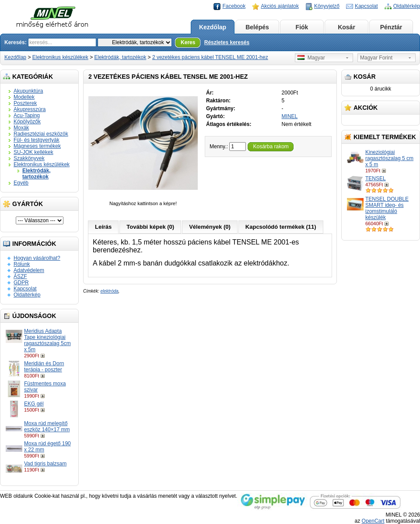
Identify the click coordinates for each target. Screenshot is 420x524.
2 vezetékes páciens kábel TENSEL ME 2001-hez (210, 57)
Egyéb (21, 183)
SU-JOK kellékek (33, 152)
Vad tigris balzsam (45, 464)
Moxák (21, 128)
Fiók (302, 27)
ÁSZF (20, 276)
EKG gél (34, 404)
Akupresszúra (30, 109)
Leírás (103, 227)
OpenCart (373, 521)
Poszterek (25, 103)
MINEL (290, 116)
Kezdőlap (213, 27)
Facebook (234, 6)
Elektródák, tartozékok (120, 57)
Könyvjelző (327, 6)
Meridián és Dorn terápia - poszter (44, 367)
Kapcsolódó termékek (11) (281, 227)
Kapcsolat (366, 6)
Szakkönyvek (29, 158)
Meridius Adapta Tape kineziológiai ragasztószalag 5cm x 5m (47, 340)
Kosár (346, 27)
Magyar (311, 58)
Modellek (24, 97)
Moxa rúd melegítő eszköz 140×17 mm (47, 426)
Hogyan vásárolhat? (37, 258)
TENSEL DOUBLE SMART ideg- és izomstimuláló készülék (387, 208)
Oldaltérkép (407, 6)
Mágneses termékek (37, 146)
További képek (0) (150, 227)
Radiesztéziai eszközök (41, 134)
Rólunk (22, 264)
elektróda (109, 291)
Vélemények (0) (210, 227)
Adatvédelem (29, 270)
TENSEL (376, 178)
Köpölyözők (27, 122)
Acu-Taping (27, 115)
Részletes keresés (227, 42)
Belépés (257, 27)
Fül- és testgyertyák (37, 140)
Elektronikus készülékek (60, 57)
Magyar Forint (376, 58)
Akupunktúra (28, 91)
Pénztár (391, 27)
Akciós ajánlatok (280, 6)
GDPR (21, 283)
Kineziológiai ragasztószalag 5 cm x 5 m (389, 158)
